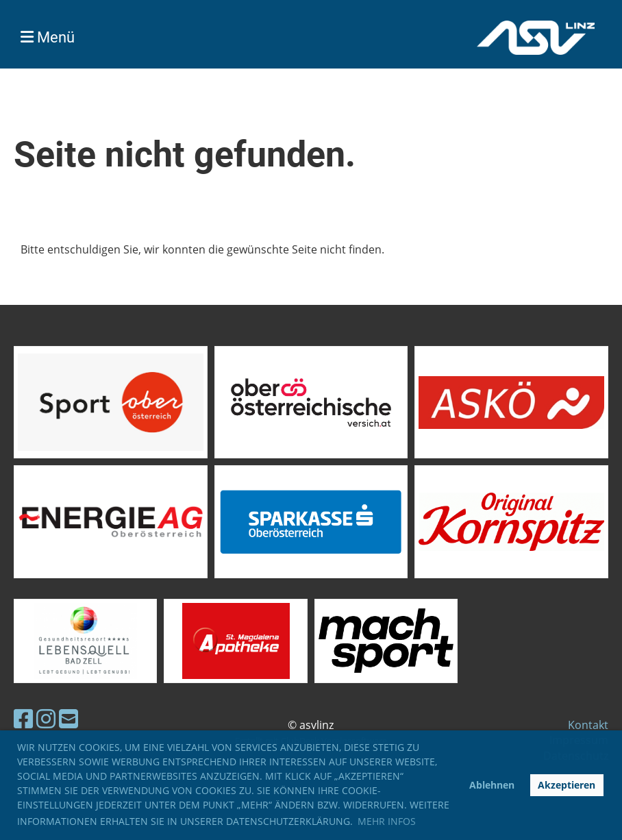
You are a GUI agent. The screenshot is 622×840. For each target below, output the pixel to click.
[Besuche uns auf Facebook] (23, 718)
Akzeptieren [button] (567, 785)
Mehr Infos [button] (387, 821)
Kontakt (588, 725)
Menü (48, 37)
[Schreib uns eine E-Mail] (69, 718)
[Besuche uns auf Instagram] (46, 718)
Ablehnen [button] (492, 785)
